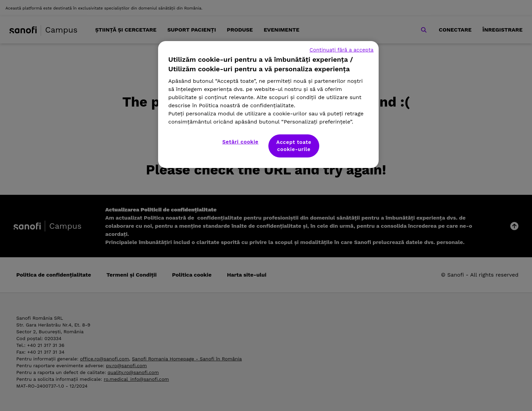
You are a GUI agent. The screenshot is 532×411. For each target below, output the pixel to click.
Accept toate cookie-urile (294, 146)
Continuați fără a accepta (341, 50)
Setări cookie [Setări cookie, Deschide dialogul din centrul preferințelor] (240, 142)
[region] (268, 105)
